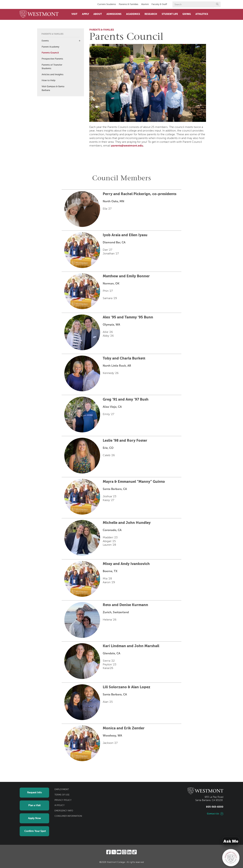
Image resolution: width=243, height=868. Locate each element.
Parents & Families (129, 4)
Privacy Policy (63, 800)
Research (151, 14)
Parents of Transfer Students (52, 67)
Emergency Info (64, 811)
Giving (187, 14)
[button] (80, 41)
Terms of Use (62, 795)
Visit (74, 14)
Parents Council (50, 53)
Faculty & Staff (159, 4)
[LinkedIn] (129, 852)
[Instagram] (124, 852)
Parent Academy (50, 47)
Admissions (114, 14)
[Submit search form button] (217, 4)
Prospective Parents (52, 59)
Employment (62, 790)
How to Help (49, 80)
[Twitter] (114, 852)
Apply (85, 14)
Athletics (202, 14)
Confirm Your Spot (35, 831)
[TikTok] (134, 852)
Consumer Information (68, 816)
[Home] (39, 14)
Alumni (145, 4)
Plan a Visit (34, 805)
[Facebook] (109, 852)
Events (45, 41)
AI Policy (59, 805)
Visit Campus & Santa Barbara (53, 88)
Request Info (34, 793)
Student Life (170, 14)
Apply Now (34, 818)
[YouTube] (119, 852)
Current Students (107, 4)
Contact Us (213, 814)
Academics (133, 14)
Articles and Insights (53, 75)
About (98, 14)
